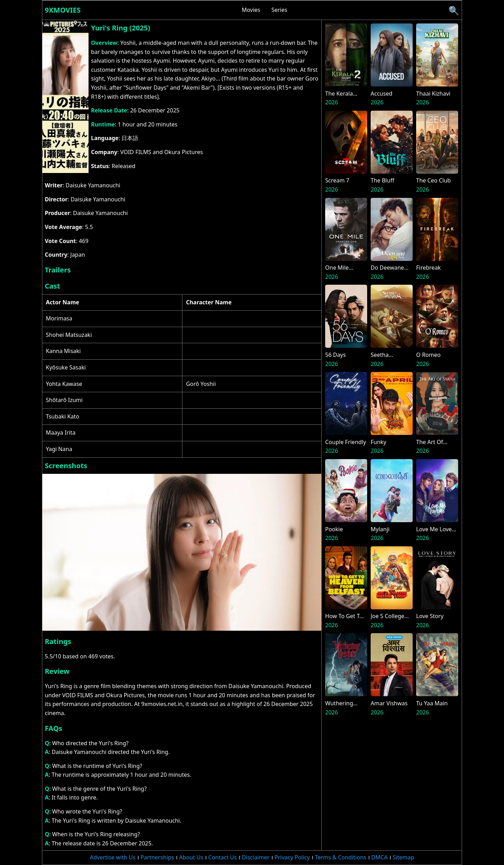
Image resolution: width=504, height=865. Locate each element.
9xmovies (63, 10)
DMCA (380, 857)
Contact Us (222, 857)
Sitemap (404, 857)
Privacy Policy (292, 857)
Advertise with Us (113, 857)
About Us (191, 857)
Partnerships (157, 857)
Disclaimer (256, 857)
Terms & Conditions (341, 857)
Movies (251, 10)
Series (279, 10)
